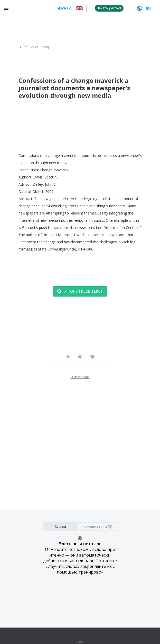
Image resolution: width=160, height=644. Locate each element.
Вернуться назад (34, 47)
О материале (80, 377)
